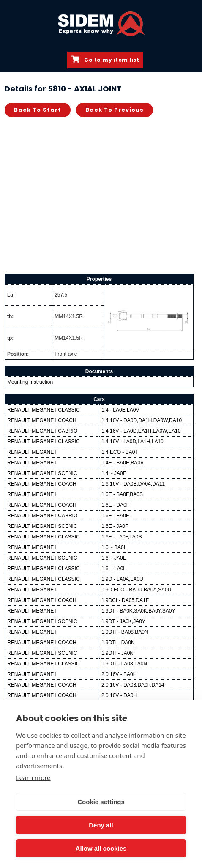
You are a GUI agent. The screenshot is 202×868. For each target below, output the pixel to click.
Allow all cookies (101, 848)
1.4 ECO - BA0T (120, 452)
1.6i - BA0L (114, 547)
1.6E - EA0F (115, 516)
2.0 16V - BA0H (119, 674)
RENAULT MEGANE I (32, 452)
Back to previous (115, 110)
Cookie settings (101, 802)
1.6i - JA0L (113, 558)
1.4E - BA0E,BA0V (123, 463)
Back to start (38, 110)
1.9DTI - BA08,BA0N (125, 632)
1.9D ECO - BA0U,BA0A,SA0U (136, 590)
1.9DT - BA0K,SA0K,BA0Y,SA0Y (138, 611)
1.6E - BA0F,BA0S (122, 494)
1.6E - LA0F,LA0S (121, 537)
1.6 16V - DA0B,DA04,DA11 (133, 484)
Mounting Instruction (30, 382)
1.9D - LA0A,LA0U (122, 579)
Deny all (101, 825)
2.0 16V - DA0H (119, 695)
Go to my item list (105, 60)
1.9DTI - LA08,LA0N (124, 664)
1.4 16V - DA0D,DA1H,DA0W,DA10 (142, 420)
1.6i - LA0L (114, 569)
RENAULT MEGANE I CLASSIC (44, 410)
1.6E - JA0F (115, 526)
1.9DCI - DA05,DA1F (125, 600)
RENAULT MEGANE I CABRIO (42, 431)
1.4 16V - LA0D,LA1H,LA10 (132, 442)
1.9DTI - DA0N (118, 643)
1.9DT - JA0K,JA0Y (123, 621)
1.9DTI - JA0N (117, 653)
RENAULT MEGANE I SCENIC (42, 473)
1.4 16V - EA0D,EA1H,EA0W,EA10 (141, 431)
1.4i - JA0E (114, 473)
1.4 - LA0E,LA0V (120, 410)
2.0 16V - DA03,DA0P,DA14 (133, 685)
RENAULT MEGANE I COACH (42, 420)
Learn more (33, 777)
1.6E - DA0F (115, 505)
